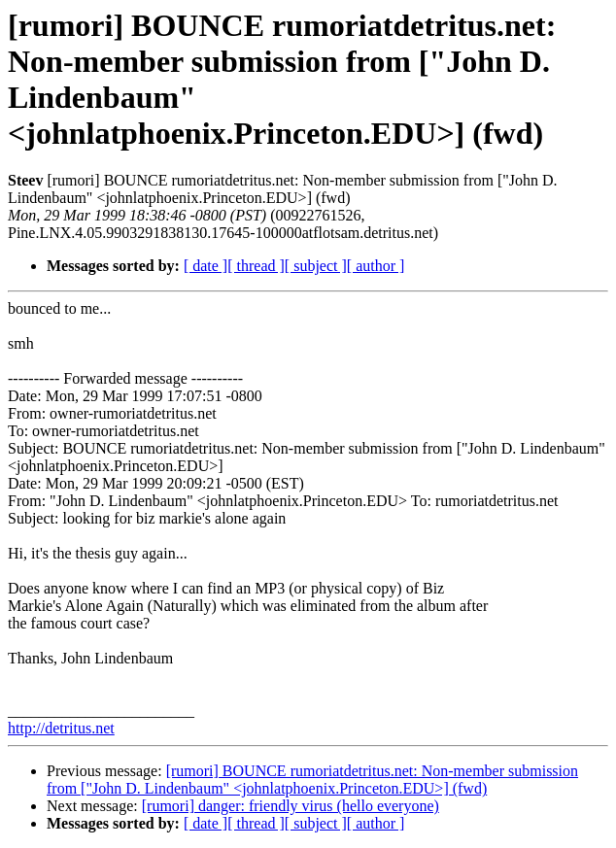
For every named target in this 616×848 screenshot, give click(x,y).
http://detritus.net (61, 728)
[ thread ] (256, 266)
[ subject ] (316, 266)
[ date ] (205, 266)
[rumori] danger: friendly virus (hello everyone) (291, 806)
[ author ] (376, 266)
